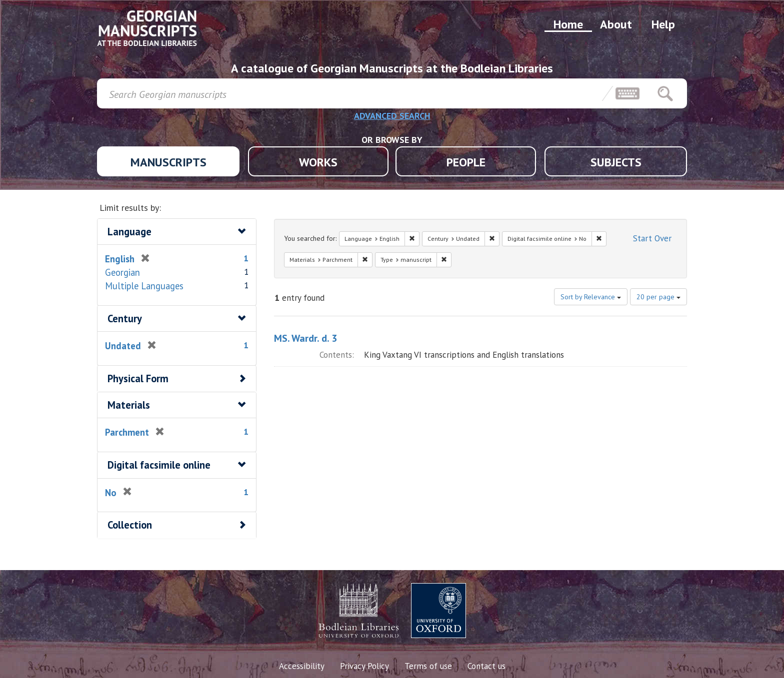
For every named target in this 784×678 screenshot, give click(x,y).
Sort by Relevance (591, 297)
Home (568, 24)
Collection (130, 525)
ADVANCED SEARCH (392, 116)
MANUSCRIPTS (168, 162)
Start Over (652, 238)
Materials (129, 405)
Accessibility (302, 666)
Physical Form (138, 378)
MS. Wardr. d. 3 (305, 338)
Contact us (486, 666)
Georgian (122, 272)
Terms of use (428, 666)
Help (663, 24)
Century (125, 319)
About (616, 24)
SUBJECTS (616, 162)
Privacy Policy (364, 666)
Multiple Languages (144, 286)
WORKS (318, 162)
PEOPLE (466, 162)
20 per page (658, 297)
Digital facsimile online (159, 465)
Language (129, 232)
